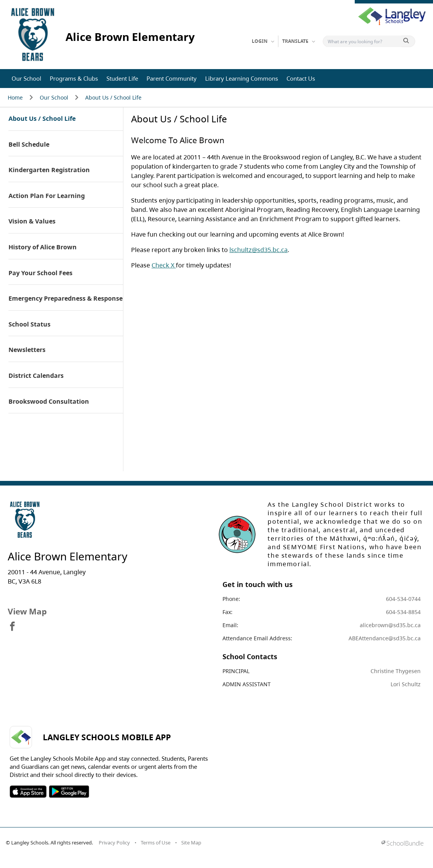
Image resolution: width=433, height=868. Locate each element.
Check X (164, 265)
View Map (27, 611)
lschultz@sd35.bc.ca (259, 250)
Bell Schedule (29, 145)
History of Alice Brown (43, 247)
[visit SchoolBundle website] (402, 844)
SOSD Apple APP (28, 792)
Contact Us (301, 78)
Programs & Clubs (74, 78)
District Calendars (36, 376)
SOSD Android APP (69, 792)
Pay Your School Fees (40, 273)
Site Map (191, 843)
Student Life (122, 78)
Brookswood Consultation (49, 402)
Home (15, 97)
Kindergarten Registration (49, 170)
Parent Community (172, 78)
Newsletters (27, 350)
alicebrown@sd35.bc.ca (390, 625)
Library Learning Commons (242, 78)
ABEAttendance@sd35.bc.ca (385, 638)
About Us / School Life (113, 97)
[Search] (364, 41)
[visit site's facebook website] (12, 627)
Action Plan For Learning (47, 196)
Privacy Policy (114, 843)
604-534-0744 (403, 599)
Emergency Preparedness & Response (66, 299)
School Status (29, 325)
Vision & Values (32, 222)
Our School (26, 78)
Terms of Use (156, 843)
